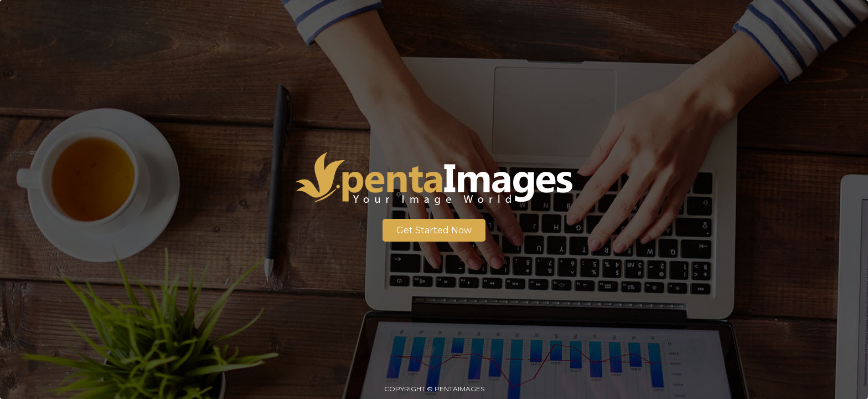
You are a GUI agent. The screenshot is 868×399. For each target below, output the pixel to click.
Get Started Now (434, 230)
